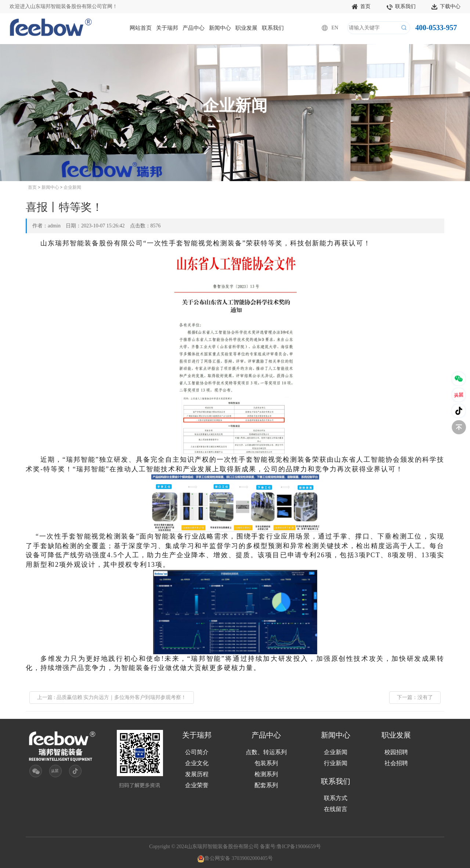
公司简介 (197, 752)
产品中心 (194, 28)
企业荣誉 (197, 785)
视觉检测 (213, 243)
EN (335, 28)
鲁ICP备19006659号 (299, 847)
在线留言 (336, 809)
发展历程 (197, 774)
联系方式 (336, 798)
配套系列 (266, 785)
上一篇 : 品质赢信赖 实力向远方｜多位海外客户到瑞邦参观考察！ (112, 697)
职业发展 (246, 28)
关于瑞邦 (167, 28)
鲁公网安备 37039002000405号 (235, 858)
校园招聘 (396, 752)
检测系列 (266, 774)
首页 (361, 7)
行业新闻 (336, 763)
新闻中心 (220, 28)
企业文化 (197, 763)
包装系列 (266, 763)
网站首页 (141, 28)
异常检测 (305, 546)
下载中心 (446, 7)
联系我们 (401, 7)
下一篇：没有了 (415, 697)
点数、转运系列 (266, 752)
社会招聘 (396, 763)
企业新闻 (72, 187)
